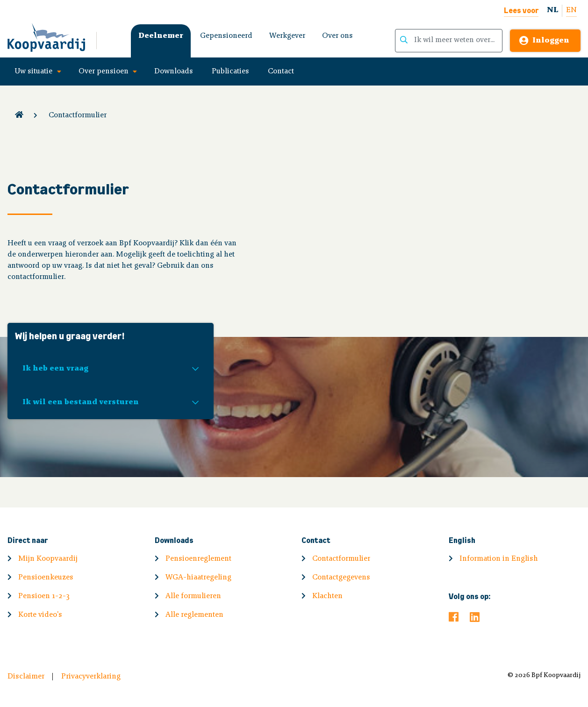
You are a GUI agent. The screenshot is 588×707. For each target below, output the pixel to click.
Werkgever (287, 36)
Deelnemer (161, 36)
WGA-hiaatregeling (198, 578)
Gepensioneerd (226, 36)
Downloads (174, 71)
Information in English (499, 559)
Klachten (327, 596)
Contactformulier (78, 115)
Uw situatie (33, 71)
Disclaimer (26, 677)
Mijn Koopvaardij (48, 559)
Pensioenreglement (198, 559)
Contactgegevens (341, 578)
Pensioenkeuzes (46, 578)
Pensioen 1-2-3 (44, 596)
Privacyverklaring (91, 677)
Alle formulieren (193, 596)
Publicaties (230, 71)
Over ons (337, 36)
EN (571, 10)
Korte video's (40, 615)
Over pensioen (104, 71)
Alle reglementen (194, 615)
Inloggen (551, 41)
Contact (281, 71)
